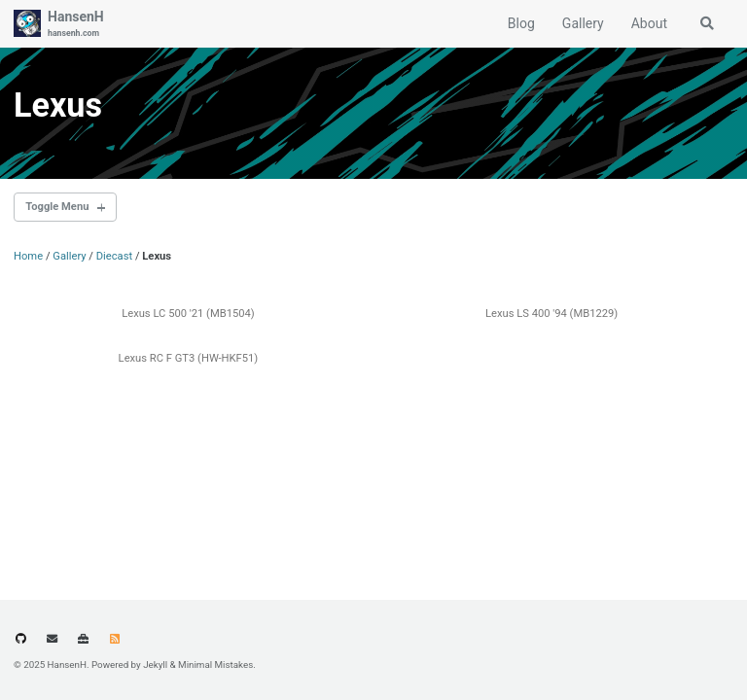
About (649, 23)
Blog (521, 23)
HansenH (76, 24)
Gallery (583, 23)
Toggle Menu (57, 207)
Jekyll (155, 665)
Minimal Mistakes (215, 665)
